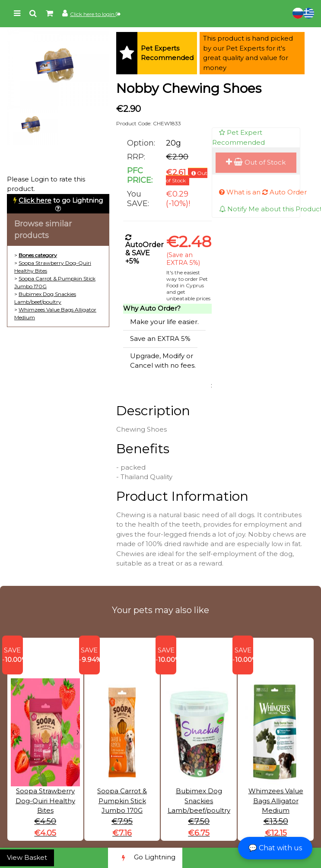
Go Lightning (145, 858)
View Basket (27, 857)
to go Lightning (61, 200)
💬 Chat (275, 848)
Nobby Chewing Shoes (189, 88)
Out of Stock (256, 162)
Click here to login (95, 14)
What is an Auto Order (263, 192)
